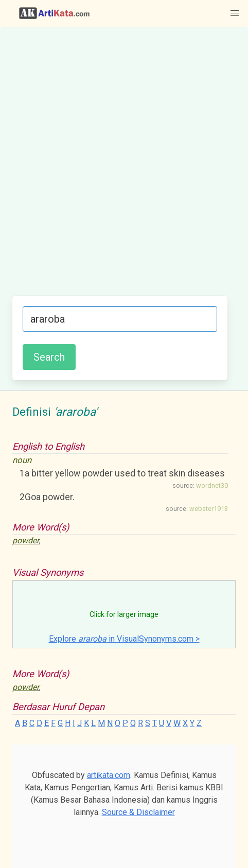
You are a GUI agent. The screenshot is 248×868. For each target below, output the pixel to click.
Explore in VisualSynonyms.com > (124, 639)
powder (26, 541)
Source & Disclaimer (138, 812)
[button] (235, 13)
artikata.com (109, 775)
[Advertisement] (124, 167)
